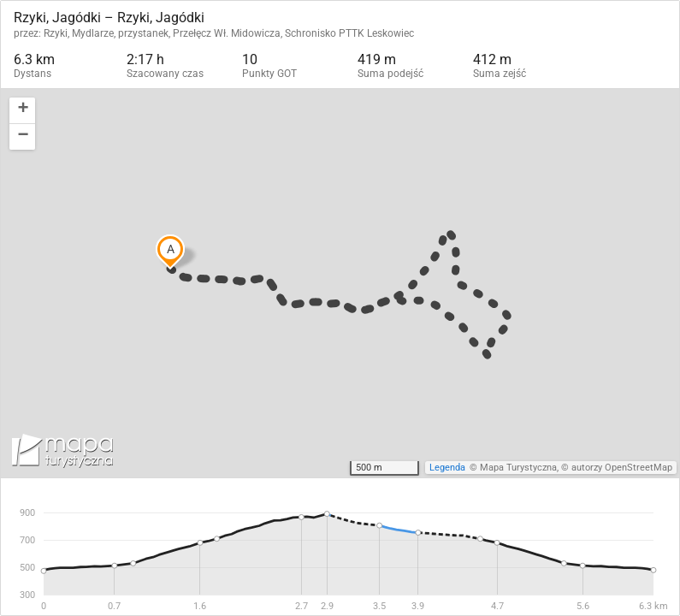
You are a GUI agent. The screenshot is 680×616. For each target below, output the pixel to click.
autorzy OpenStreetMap (622, 468)
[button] (22, 111)
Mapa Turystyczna (518, 468)
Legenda (447, 468)
